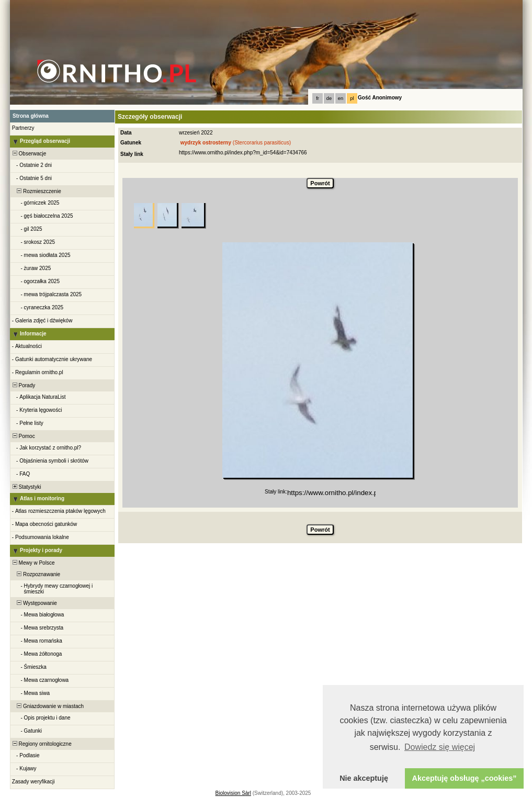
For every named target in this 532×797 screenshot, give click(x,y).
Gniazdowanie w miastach (47, 706)
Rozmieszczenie (36, 191)
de (329, 98)
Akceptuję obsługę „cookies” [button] (465, 778)
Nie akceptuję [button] (364, 778)
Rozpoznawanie (36, 574)
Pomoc (23, 436)
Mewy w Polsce (33, 563)
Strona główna (31, 116)
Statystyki (26, 487)
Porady (23, 385)
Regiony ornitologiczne (41, 744)
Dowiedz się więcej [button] (440, 747)
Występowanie (34, 603)
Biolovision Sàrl (233, 793)
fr (318, 98)
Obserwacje (29, 154)
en (341, 98)
